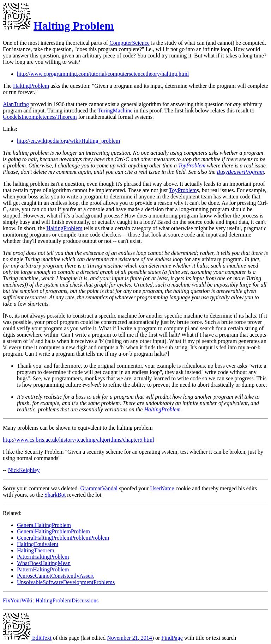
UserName (162, 488)
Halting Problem (74, 26)
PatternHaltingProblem (43, 557)
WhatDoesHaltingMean (44, 563)
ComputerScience (130, 43)
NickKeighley (24, 470)
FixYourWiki (18, 600)
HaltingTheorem (36, 550)
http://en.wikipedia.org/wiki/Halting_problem (68, 141)
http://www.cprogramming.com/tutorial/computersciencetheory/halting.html (103, 74)
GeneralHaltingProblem (44, 525)
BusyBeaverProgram (240, 172)
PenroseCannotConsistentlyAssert (55, 576)
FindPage (172, 638)
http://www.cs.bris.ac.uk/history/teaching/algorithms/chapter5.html (79, 440)
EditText (27, 638)
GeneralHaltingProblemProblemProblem (63, 538)
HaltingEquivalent (38, 544)
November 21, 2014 (130, 638)
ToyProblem (192, 165)
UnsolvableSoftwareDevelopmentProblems (66, 582)
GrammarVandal (99, 488)
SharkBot (55, 495)
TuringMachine (115, 111)
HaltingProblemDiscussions (67, 600)
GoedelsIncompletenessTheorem (40, 117)
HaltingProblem (31, 86)
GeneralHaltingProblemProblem (53, 531)
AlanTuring (16, 104)
